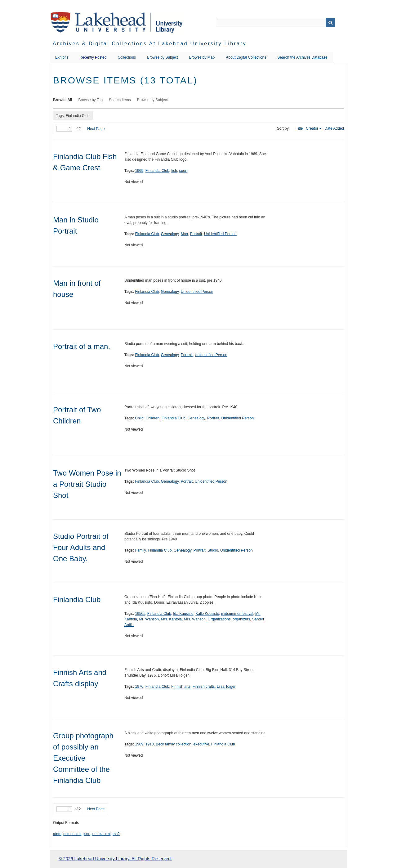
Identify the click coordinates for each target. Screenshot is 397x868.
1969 (139, 171)
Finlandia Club (157, 171)
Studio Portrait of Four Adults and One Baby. (81, 547)
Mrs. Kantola (171, 619)
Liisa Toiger (226, 687)
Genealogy (170, 234)
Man (184, 234)
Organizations (219, 619)
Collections (127, 57)
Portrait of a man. (82, 346)
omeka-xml (102, 834)
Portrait (196, 234)
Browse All (63, 100)
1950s (140, 614)
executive (201, 744)
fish (174, 171)
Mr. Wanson (149, 619)
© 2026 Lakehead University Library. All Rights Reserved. (115, 859)
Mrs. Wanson (195, 619)
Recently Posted (93, 57)
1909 (139, 744)
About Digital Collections (246, 57)
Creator (312, 128)
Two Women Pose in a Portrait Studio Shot (87, 484)
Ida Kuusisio (183, 614)
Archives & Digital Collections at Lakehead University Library (150, 44)
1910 (150, 744)
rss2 (116, 834)
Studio (213, 550)
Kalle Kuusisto (207, 614)
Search (330, 23)
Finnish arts (181, 687)
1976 (139, 687)
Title (299, 128)
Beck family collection (174, 744)
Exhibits (62, 57)
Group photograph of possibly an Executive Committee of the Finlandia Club (83, 758)
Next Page (96, 129)
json (87, 834)
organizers (241, 619)
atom (57, 834)
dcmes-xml (72, 834)
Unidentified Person (220, 234)
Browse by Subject (162, 57)
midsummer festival (237, 614)
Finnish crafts (204, 687)
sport (183, 171)
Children (153, 418)
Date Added (334, 128)
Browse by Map (202, 57)
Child (139, 418)
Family (140, 550)
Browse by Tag (91, 100)
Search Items (120, 100)
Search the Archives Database (302, 57)
